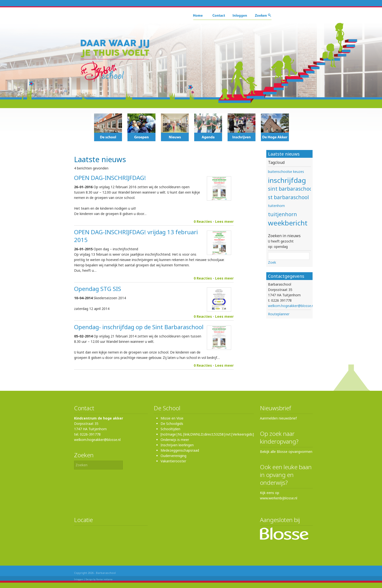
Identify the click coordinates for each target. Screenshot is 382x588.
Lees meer (224, 221)
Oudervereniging (173, 456)
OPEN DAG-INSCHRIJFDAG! (110, 178)
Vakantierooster (173, 461)
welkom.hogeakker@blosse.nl (291, 306)
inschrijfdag (287, 180)
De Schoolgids (172, 424)
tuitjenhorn (282, 214)
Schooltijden (170, 429)
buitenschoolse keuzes (286, 172)
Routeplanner (279, 314)
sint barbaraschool (291, 189)
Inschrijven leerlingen (177, 445)
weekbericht (288, 223)
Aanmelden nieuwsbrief (278, 418)
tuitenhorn (276, 206)
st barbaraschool (288, 197)
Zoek (272, 262)
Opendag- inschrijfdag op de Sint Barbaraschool (139, 327)
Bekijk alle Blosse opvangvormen (286, 452)
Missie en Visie (172, 418)
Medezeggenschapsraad (180, 450)
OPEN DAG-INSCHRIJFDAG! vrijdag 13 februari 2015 (136, 236)
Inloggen (79, 579)
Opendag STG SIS (98, 289)
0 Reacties (203, 221)
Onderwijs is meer (175, 440)
